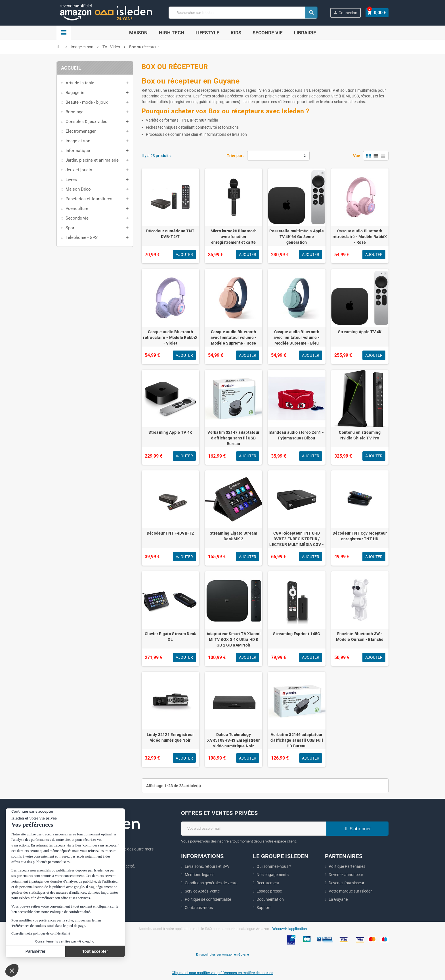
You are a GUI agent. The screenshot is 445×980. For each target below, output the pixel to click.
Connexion (346, 13)
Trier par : (236, 156)
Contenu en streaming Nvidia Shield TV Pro (360, 435)
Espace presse (269, 891)
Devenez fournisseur (347, 883)
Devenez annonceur (346, 875)
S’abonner (357, 829)
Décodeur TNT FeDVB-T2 (170, 533)
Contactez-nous (199, 908)
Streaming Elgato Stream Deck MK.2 (233, 536)
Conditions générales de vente (211, 883)
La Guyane (338, 899)
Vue (357, 156)
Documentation (270, 899)
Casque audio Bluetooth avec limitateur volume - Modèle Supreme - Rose (234, 337)
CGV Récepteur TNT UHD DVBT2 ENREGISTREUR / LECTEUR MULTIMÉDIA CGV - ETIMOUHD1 (297, 542)
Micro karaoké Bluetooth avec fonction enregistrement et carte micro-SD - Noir (234, 239)
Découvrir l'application (289, 929)
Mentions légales (200, 875)
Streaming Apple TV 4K (360, 332)
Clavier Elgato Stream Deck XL (170, 637)
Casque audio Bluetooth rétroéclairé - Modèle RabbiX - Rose (360, 237)
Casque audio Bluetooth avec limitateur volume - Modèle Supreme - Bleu (297, 337)
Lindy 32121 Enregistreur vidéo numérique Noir (170, 737)
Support (264, 908)
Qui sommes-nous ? (274, 866)
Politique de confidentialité (208, 899)
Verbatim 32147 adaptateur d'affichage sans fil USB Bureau (233, 438)
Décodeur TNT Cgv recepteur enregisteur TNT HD (360, 536)
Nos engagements (273, 875)
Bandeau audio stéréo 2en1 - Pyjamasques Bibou (297, 435)
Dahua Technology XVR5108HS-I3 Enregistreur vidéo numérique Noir (233, 740)
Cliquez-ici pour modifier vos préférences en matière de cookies (222, 973)
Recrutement (268, 883)
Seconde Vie (268, 33)
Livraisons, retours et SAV (207, 866)
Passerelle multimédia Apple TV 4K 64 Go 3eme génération (297, 237)
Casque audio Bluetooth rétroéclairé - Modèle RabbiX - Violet (170, 337)
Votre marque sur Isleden (351, 891)
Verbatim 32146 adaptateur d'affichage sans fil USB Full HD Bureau (297, 740)
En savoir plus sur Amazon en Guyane (222, 954)
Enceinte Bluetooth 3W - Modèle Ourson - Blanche (360, 637)
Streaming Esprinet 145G (297, 634)
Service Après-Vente (202, 891)
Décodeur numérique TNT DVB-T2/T (170, 234)
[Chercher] (244, 13)
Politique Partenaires (347, 866)
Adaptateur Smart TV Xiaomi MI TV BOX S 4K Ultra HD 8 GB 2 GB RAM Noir (234, 639)
